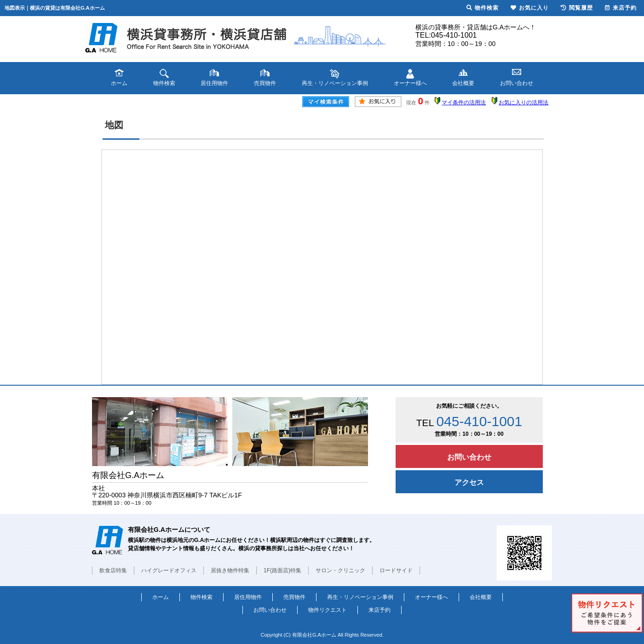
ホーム (161, 597)
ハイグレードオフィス (169, 570)
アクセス (469, 482)
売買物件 (294, 597)
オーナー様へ (431, 597)
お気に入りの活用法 (523, 103)
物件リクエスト (328, 610)
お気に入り (530, 8)
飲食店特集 (113, 570)
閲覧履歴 (577, 8)
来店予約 (379, 610)
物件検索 (201, 597)
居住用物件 (248, 597)
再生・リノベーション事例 (360, 597)
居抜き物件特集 (230, 570)
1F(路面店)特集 (282, 570)
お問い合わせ (469, 457)
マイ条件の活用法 (464, 103)
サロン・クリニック (340, 570)
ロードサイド (396, 570)
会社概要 (481, 597)
